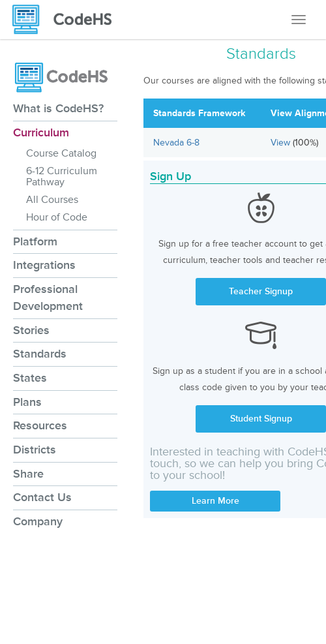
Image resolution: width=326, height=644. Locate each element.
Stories (31, 330)
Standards (40, 354)
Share (28, 474)
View (282, 143)
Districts (35, 450)
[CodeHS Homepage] (67, 20)
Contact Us (42, 497)
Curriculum (41, 132)
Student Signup (261, 419)
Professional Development (48, 298)
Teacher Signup (261, 291)
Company (38, 521)
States (30, 378)
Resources (40, 425)
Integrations (44, 265)
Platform (35, 241)
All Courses (52, 200)
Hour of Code (57, 217)
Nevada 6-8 (176, 143)
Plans (27, 402)
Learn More (215, 501)
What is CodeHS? (58, 108)
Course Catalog (61, 153)
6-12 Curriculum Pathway (62, 176)
